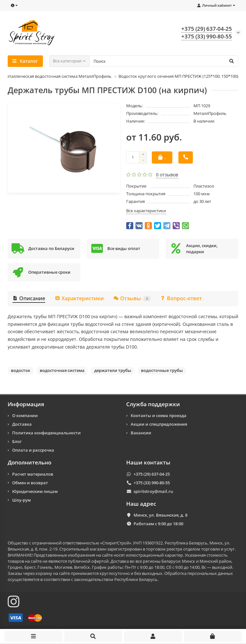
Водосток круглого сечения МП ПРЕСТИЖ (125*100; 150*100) (178, 76)
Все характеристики (146, 211)
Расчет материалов (33, 474)
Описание (29, 298)
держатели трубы (113, 370)
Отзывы (132, 298)
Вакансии (141, 433)
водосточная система (62, 370)
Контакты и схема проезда (159, 415)
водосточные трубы (162, 370)
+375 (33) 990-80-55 (152, 483)
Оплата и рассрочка (33, 450)
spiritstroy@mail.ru (153, 491)
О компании (25, 415)
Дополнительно (29, 463)
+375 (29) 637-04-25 (152, 474)
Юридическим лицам (35, 491)
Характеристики (79, 298)
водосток (20, 370)
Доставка (22, 424)
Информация (26, 404)
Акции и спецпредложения (159, 424)
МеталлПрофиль (210, 113)
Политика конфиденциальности (46, 433)
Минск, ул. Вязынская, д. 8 (160, 515)
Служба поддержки (153, 404)
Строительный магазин (83, 549)
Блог (17, 441)
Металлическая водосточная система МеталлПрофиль (57, 76)
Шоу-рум (21, 500)
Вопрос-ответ (181, 298)
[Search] (164, 61)
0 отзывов (167, 175)
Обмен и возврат (30, 483)
